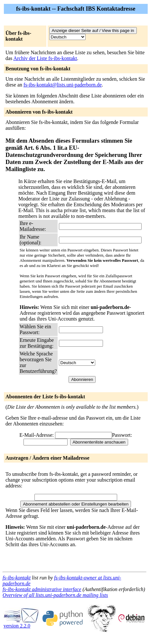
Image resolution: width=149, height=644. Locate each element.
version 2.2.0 (21, 624)
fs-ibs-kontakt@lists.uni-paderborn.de (63, 85)
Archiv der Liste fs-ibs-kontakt (45, 58)
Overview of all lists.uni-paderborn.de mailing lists (55, 595)
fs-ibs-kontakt (17, 578)
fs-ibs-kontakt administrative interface (42, 589)
